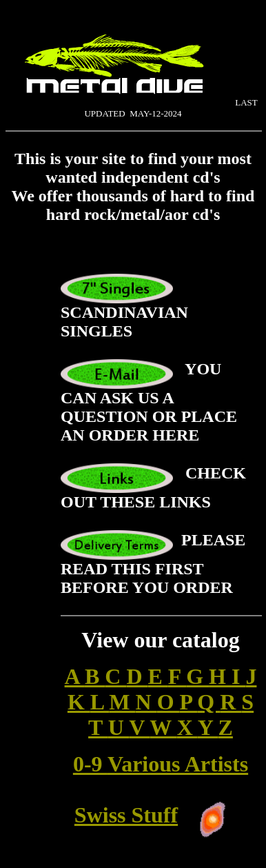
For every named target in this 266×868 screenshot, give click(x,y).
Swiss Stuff (126, 815)
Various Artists (178, 764)
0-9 (90, 764)
